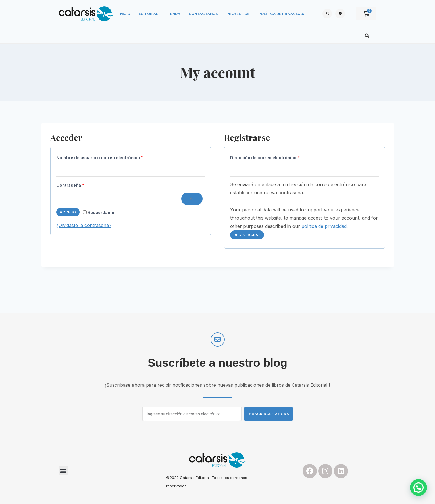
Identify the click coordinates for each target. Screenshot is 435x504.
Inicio (125, 14)
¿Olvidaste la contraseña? (84, 225)
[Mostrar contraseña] (192, 199)
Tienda (173, 14)
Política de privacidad (281, 14)
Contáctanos (203, 14)
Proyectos (238, 14)
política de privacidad (324, 226)
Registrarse (247, 235)
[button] (367, 36)
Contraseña (72, 184)
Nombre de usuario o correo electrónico (101, 156)
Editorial (148, 14)
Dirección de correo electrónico (267, 156)
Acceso (68, 212)
